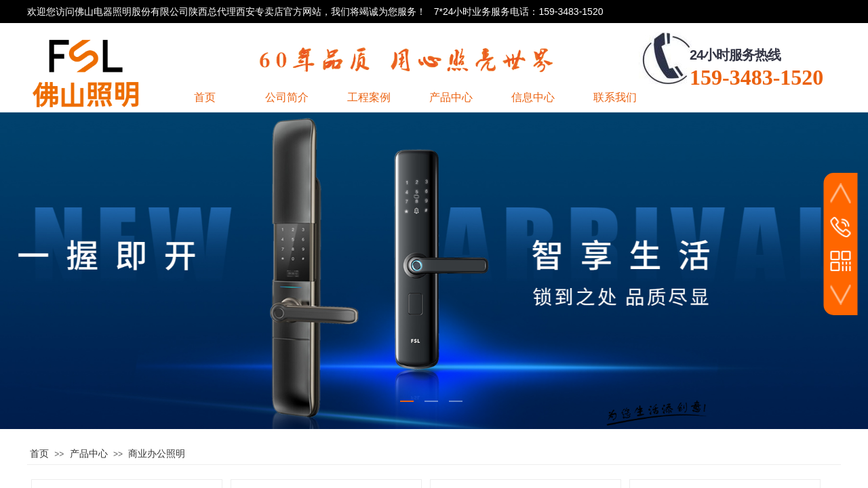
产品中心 (89, 454)
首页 (39, 454)
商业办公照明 (157, 454)
